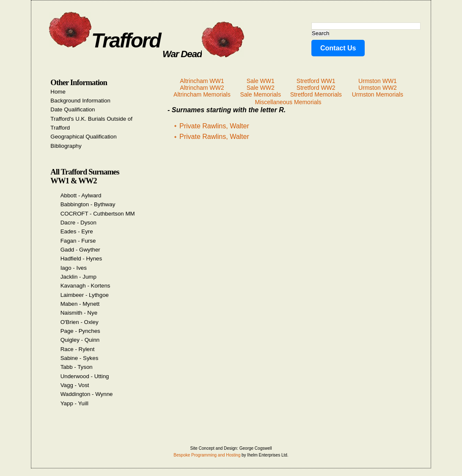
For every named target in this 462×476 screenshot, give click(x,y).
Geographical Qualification (83, 137)
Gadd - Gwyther (80, 250)
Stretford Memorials (316, 94)
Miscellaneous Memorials (288, 102)
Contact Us (338, 48)
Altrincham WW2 (202, 88)
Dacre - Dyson (78, 223)
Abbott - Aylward (81, 195)
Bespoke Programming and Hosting (207, 455)
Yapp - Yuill (74, 403)
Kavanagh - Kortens (85, 286)
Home (58, 92)
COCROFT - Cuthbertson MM (98, 214)
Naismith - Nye (79, 313)
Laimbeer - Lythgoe (85, 295)
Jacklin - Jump (78, 277)
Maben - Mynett (80, 304)
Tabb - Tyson (77, 367)
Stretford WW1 (316, 81)
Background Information (80, 101)
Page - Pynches (80, 331)
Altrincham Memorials (202, 94)
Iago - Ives (74, 268)
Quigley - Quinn (80, 340)
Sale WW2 (261, 88)
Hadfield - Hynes (81, 259)
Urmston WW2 (378, 88)
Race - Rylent (78, 349)
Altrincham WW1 (202, 81)
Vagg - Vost (75, 385)
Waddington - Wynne (87, 394)
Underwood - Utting (85, 376)
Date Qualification (73, 109)
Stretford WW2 (316, 88)
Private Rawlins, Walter (214, 126)
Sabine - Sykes (80, 358)
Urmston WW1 (378, 81)
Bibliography (66, 146)
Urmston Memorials (378, 94)
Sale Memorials (260, 94)
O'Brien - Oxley (80, 322)
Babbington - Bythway (88, 204)
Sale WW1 (261, 81)
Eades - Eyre (77, 231)
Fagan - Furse (78, 241)
